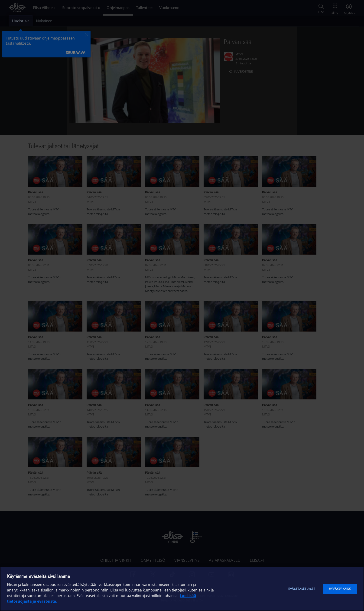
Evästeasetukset (302, 589)
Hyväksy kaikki (340, 589)
